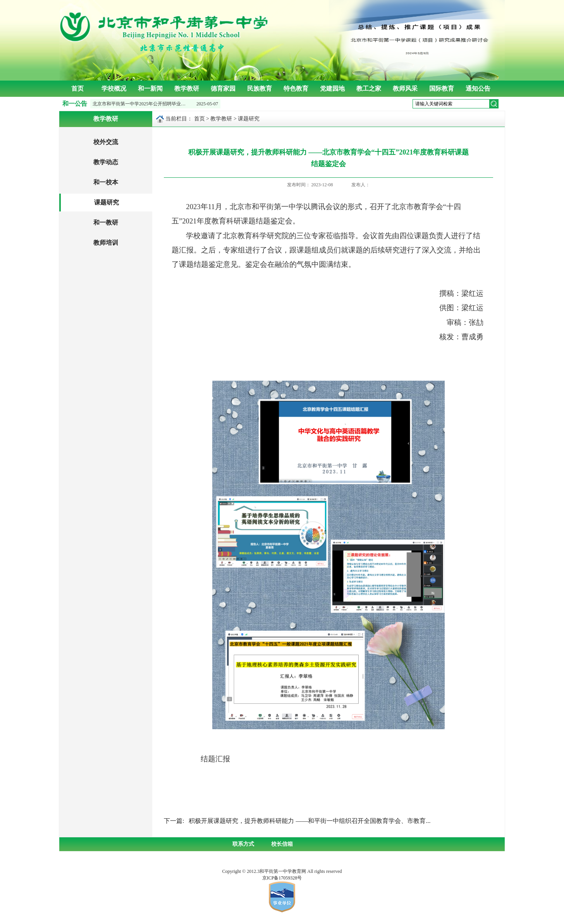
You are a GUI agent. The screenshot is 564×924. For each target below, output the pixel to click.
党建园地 (332, 88)
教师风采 (405, 88)
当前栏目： (179, 119)
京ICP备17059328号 (282, 878)
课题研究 (107, 202)
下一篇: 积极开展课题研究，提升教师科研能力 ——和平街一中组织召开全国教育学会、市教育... (297, 821)
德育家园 (223, 88)
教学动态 (106, 162)
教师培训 (106, 243)
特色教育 (296, 88)
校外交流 (106, 142)
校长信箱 (282, 844)
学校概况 (114, 88)
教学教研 (187, 88)
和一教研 (106, 222)
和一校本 (106, 182)
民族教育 (260, 88)
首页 (77, 88)
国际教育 (442, 88)
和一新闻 (150, 88)
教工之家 (369, 88)
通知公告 (478, 88)
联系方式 (243, 844)
